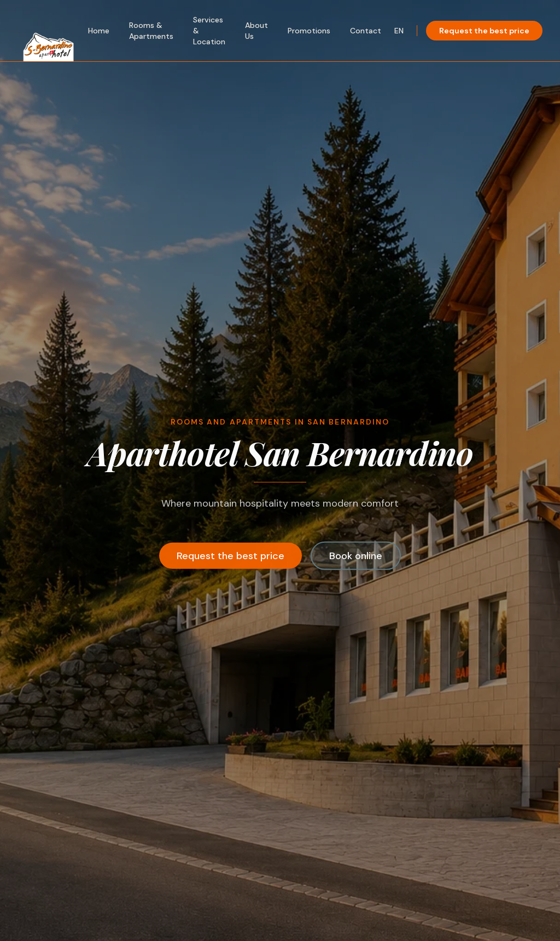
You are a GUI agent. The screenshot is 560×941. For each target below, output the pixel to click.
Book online (356, 557)
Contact (366, 31)
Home (99, 31)
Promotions (309, 31)
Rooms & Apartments (151, 31)
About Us (256, 31)
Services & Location (209, 31)
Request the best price (484, 31)
